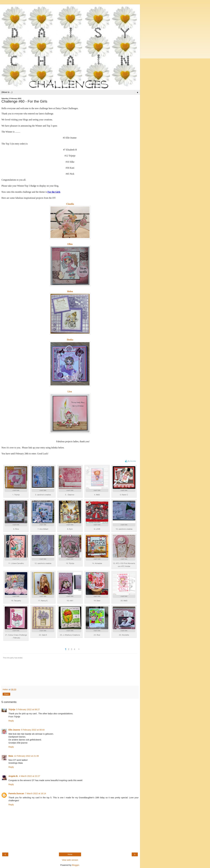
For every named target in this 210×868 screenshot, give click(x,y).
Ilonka (70, 340)
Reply (11, 721)
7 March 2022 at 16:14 (35, 793)
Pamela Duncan (16, 793)
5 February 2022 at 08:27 (28, 709)
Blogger (76, 865)
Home (70, 854)
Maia (11, 756)
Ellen (70, 244)
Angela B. (13, 776)
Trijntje (12, 709)
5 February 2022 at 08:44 (33, 730)
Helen (70, 291)
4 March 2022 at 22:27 (29, 776)
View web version (70, 860)
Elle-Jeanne (14, 730)
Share (6, 694)
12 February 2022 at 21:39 (26, 756)
